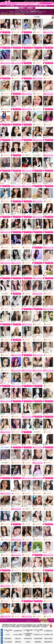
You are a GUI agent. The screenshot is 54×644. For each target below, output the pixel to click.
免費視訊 (9, 29)
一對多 (41, 137)
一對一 (30, 152)
